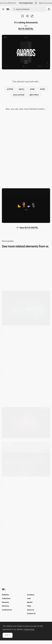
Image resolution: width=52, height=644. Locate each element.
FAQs (29, 606)
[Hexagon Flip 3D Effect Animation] (26, 347)
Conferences (7, 610)
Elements (5, 602)
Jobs (29, 598)
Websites (5, 595)
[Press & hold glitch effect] (26, 169)
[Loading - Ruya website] (26, 206)
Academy (31, 595)
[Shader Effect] (26, 538)
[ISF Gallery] (26, 459)
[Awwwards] (8, 9)
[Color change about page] (26, 132)
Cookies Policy (29, 629)
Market (30, 602)
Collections (6, 598)
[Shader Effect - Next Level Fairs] (26, 270)
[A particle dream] (26, 423)
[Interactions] (26, 498)
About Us (31, 610)
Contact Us (31, 613)
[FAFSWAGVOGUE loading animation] (26, 386)
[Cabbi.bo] (26, 308)
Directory (5, 606)
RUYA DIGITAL (26, 29)
